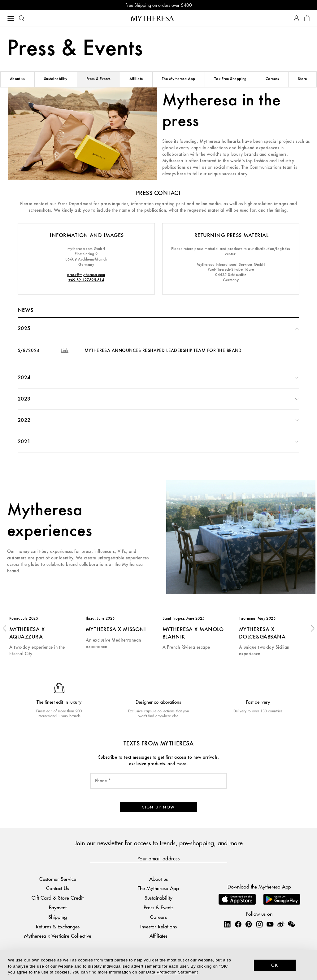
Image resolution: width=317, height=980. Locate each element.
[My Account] (296, 18)
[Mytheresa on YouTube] (270, 924)
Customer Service (58, 879)
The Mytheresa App (179, 79)
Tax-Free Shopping (230, 79)
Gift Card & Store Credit (58, 898)
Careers (272, 79)
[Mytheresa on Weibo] (281, 924)
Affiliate (136, 79)
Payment (58, 907)
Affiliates (158, 936)
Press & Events (99, 79)
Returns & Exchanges (58, 926)
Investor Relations (158, 926)
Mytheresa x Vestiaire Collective (58, 936)
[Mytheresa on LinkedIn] (227, 924)
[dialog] (158, 965)
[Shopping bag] (307, 18)
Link (65, 351)
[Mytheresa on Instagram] (259, 924)
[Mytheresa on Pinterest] (249, 924)
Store (302, 79)
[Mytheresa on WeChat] (291, 924)
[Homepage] (158, 18)
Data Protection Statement (172, 972)
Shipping (58, 917)
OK (275, 965)
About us (17, 79)
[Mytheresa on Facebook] (238, 924)
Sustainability (56, 79)
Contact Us (58, 888)
